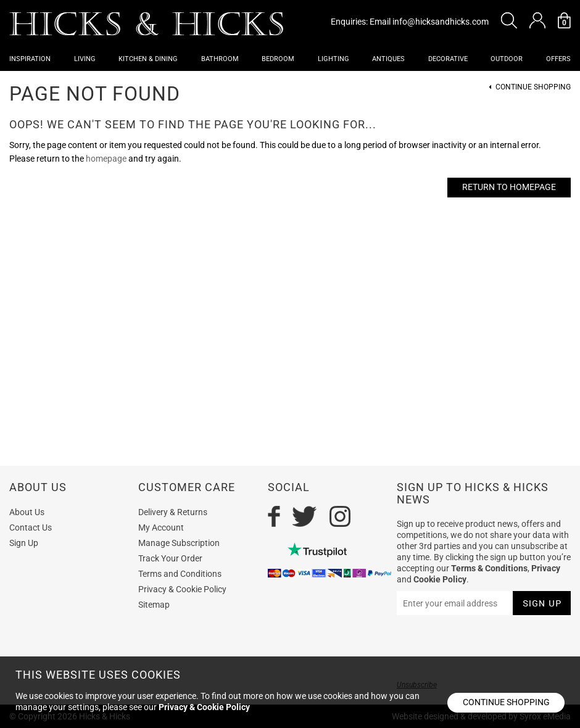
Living (85, 59)
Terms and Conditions (180, 574)
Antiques (388, 59)
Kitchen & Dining (148, 59)
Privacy (546, 568)
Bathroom (220, 59)
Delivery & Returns (173, 512)
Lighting (333, 59)
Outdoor (507, 59)
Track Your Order (170, 558)
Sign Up (24, 543)
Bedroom (278, 59)
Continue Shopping (533, 87)
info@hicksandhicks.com (441, 22)
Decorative (448, 59)
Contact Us (31, 527)
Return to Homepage (509, 187)
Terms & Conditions (489, 568)
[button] (509, 20)
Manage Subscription (179, 543)
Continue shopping (506, 702)
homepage (106, 159)
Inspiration (30, 59)
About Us (27, 512)
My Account (161, 527)
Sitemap (154, 605)
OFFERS (558, 59)
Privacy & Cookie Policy (182, 589)
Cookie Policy (440, 579)
